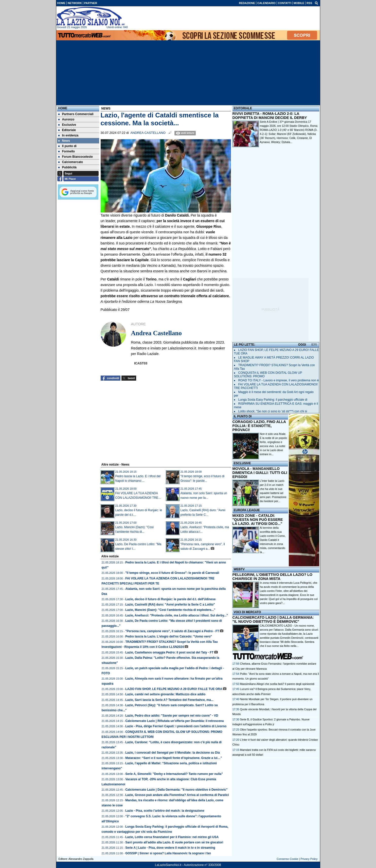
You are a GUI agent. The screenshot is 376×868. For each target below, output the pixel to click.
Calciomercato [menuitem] (71, 162)
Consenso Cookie (287, 859)
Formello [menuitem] (67, 151)
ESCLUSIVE (242, 463)
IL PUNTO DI (243, 416)
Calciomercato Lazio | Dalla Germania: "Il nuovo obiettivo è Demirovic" (176, 790)
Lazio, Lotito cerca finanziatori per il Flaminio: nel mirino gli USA (172, 837)
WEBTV (239, 569)
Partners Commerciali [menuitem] (76, 114)
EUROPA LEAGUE (247, 510)
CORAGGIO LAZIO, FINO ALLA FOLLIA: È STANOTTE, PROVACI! (259, 426)
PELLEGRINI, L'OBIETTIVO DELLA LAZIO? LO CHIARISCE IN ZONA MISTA (272, 577)
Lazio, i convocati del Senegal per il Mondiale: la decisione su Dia (173, 753)
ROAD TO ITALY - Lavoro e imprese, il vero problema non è (279, 380)
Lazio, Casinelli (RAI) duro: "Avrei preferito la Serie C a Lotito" (170, 605)
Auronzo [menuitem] (66, 119)
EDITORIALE (243, 108)
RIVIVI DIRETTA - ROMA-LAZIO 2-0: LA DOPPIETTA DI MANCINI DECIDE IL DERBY (270, 116)
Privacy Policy (309, 859)
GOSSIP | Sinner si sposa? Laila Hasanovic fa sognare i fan (168, 853)
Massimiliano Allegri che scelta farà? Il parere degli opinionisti (277, 684)
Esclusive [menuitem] (67, 125)
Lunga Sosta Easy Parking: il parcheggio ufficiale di (273, 400)
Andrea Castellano (148, 133)
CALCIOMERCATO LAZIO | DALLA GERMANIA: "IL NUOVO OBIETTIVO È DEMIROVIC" (273, 619)
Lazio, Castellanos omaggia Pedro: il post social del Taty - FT (169, 652)
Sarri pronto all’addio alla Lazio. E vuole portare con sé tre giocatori (174, 842)
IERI (314, 345)
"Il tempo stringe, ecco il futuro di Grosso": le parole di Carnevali (172, 573)
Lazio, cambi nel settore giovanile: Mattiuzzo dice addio (165, 694)
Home (63, 108)
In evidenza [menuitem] (68, 135)
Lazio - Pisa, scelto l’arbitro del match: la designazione (165, 811)
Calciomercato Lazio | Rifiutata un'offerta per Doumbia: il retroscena (174, 721)
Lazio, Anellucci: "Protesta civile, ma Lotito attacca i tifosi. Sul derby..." (177, 615)
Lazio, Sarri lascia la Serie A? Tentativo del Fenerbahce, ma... (169, 700)
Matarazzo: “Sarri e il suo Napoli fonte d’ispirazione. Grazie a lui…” (174, 758)
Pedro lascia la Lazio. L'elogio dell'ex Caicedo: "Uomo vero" (169, 636)
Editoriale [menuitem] (67, 130)
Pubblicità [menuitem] (67, 167)
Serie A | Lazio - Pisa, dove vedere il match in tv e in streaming (170, 848)
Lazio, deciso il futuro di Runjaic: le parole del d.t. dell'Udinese (170, 599)
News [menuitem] (64, 141)
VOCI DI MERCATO (247, 612)
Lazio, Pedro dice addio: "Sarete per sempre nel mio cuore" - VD (172, 716)
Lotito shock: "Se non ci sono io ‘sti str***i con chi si (273, 411)
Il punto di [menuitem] (67, 146)
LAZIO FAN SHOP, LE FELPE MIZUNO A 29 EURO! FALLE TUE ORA (174, 689)
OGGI (302, 345)
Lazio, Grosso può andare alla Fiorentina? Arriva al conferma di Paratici (177, 795)
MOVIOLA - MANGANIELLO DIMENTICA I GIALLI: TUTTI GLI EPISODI (260, 473)
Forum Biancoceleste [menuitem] (76, 157)
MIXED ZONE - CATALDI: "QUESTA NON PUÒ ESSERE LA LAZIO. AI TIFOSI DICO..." (258, 520)
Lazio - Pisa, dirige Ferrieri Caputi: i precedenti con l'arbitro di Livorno (176, 726)
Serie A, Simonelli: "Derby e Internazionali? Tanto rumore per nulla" (174, 774)
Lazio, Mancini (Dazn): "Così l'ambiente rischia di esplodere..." (170, 610)
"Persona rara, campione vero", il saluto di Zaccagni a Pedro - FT (172, 631)
